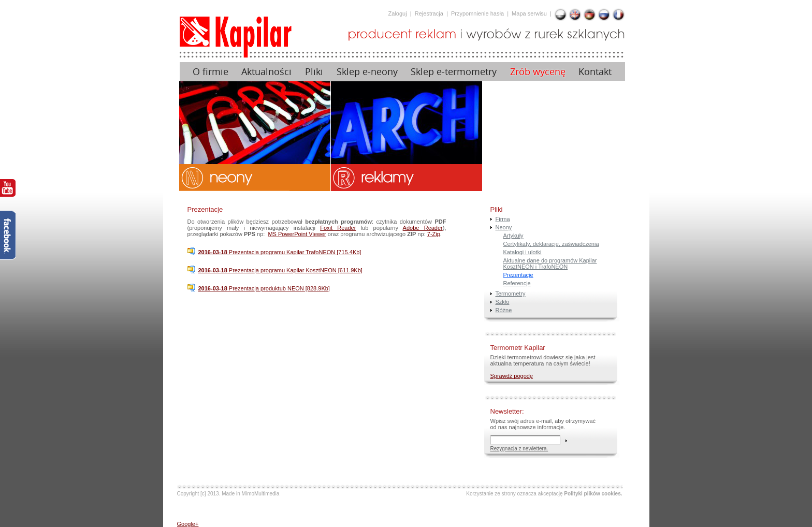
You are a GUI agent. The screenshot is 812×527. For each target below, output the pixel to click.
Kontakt (595, 72)
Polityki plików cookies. (593, 494)
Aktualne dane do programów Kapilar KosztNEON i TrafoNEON (550, 263)
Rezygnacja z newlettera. (519, 449)
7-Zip (434, 234)
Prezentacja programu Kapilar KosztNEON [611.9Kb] (280, 270)
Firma (503, 219)
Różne (504, 310)
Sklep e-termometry (454, 72)
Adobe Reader (423, 228)
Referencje (517, 283)
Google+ (188, 524)
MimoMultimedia (261, 494)
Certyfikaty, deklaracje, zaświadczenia (551, 244)
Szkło (503, 302)
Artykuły (513, 236)
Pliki (314, 72)
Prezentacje (518, 275)
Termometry (511, 294)
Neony (504, 227)
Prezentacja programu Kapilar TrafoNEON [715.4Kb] (280, 252)
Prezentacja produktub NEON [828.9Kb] (264, 288)
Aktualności (266, 72)
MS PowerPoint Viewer (297, 234)
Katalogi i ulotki (523, 252)
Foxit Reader (338, 228)
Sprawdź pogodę (512, 376)
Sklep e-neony (367, 72)
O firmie (211, 72)
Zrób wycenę (538, 72)
